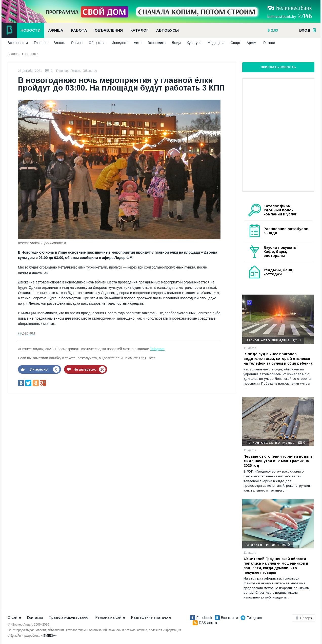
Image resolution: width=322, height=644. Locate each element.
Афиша (56, 30)
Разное (269, 43)
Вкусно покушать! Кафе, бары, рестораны (281, 252)
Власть (59, 43)
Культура (194, 43)
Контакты (35, 617)
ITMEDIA (49, 636)
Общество (97, 43)
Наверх (304, 618)
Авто (138, 43)
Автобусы (167, 30)
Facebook (201, 618)
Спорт (236, 43)
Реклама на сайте (110, 617)
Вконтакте (226, 618)
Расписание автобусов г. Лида (286, 231)
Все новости (18, 43)
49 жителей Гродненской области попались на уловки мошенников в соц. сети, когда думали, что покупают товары (276, 566)
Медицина (216, 43)
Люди (176, 43)
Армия (252, 43)
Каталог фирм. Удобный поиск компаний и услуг (280, 210)
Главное (41, 43)
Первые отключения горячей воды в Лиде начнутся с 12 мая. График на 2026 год (278, 461)
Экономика (157, 43)
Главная (14, 54)
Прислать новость (278, 67)
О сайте (14, 617)
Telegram (157, 349)
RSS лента (205, 623)
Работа (79, 30)
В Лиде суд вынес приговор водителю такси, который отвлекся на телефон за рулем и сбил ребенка (278, 359)
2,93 (274, 30)
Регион (77, 43)
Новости (31, 30)
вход (308, 30)
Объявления (109, 30)
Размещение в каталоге (151, 617)
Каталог (139, 30)
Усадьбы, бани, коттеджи (278, 272)
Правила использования (69, 617)
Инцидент (120, 43)
